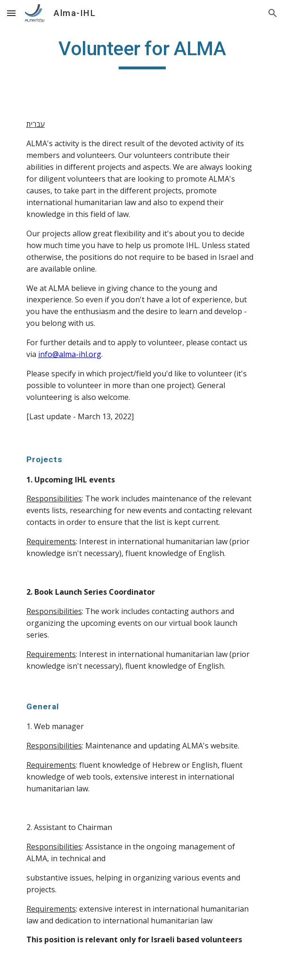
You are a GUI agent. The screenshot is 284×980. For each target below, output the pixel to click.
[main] (142, 53)
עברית (36, 124)
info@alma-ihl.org (70, 354)
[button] (11, 13)
